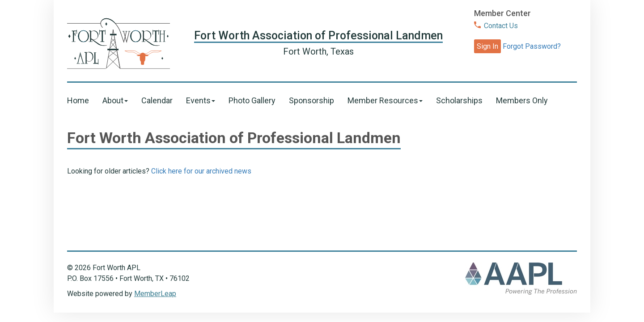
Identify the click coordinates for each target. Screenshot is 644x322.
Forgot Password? (532, 46)
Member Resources (385, 100)
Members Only (522, 100)
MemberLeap (155, 294)
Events (201, 100)
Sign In (487, 46)
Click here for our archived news (201, 171)
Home (78, 100)
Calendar (157, 100)
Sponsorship (311, 100)
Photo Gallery (252, 100)
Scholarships (459, 100)
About (115, 100)
